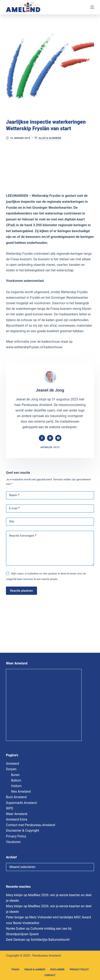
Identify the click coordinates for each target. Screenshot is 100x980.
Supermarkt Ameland (21, 803)
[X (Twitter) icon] (58, 438)
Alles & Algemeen (50, 138)
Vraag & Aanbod (35, 970)
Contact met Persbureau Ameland (30, 825)
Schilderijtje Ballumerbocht (50, 940)
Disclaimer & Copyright (22, 831)
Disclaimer (57, 970)
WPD (10, 808)
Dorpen (11, 769)
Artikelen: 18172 (50, 447)
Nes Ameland (21, 791)
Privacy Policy (16, 836)
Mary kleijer (14, 895)
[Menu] (92, 7)
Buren (15, 775)
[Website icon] (50, 438)
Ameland (12, 764)
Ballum (16, 780)
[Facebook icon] (42, 438)
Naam (14, 495)
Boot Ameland (16, 797)
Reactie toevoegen (23, 536)
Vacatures (13, 842)
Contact (50, 975)
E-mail (14, 508)
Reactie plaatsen (21, 591)
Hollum (16, 786)
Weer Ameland (17, 814)
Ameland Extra (16, 819)
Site (12, 521)
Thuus (15, 970)
